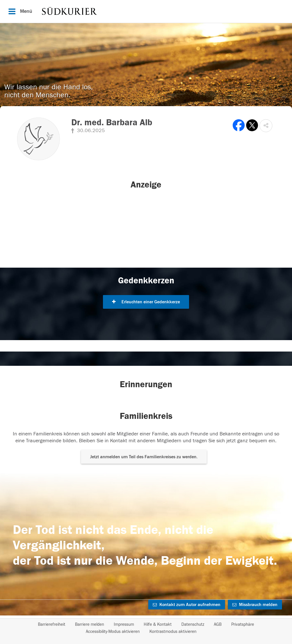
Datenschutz (193, 624)
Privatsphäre (243, 624)
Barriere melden (90, 624)
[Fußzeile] (146, 628)
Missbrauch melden (255, 605)
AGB (218, 624)
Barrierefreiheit (52, 624)
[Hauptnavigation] (146, 11)
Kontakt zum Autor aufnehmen (187, 605)
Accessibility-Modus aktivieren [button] (113, 632)
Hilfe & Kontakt (158, 624)
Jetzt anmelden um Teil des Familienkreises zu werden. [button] (144, 457)
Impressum (124, 624)
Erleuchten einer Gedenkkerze (146, 302)
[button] (266, 126)
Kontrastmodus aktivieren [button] (173, 632)
